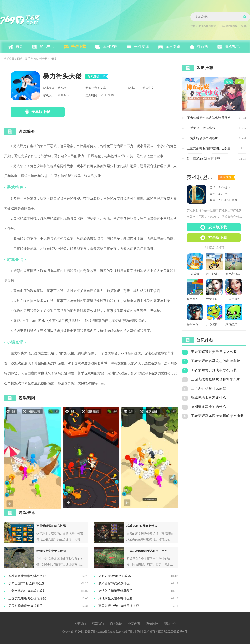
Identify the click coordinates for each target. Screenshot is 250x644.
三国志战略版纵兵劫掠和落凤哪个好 (218, 379)
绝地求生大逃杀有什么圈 (116, 598)
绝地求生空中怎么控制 (51, 551)
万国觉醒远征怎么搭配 (51, 526)
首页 (19, 46)
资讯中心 (47, 46)
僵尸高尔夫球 (234, 274)
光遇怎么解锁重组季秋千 (116, 591)
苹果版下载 (218, 238)
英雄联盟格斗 (201, 177)
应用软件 (110, 46)
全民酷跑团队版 (195, 299)
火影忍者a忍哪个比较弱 (115, 576)
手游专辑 (141, 46)
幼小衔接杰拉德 (207, 26)
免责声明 (134, 624)
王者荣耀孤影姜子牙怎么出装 (214, 352)
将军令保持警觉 (195, 324)
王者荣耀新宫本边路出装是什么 (209, 118)
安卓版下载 (41, 112)
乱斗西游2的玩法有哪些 (203, 159)
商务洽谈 (116, 624)
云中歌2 (234, 299)
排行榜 (202, 46)
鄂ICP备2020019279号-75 (172, 632)
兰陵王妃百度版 (214, 299)
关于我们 (80, 624)
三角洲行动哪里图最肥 (202, 138)
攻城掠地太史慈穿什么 (209, 398)
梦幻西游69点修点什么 (114, 583)
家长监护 (152, 624)
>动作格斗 (44, 59)
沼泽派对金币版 (229, 26)
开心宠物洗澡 (214, 324)
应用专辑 (173, 46)
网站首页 (22, 59)
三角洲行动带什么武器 (209, 388)
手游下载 (79, 46)
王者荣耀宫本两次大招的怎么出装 (217, 416)
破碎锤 (195, 274)
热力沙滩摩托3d (214, 274)
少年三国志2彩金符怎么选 (26, 583)
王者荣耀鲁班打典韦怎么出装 (214, 370)
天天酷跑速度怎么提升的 (26, 606)
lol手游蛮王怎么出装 (201, 128)
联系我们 (98, 624)
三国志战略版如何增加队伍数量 (209, 148)
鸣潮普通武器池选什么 (209, 407)
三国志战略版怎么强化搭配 (27, 598)
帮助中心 (170, 624)
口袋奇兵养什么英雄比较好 (27, 591)
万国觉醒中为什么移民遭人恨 (119, 606)
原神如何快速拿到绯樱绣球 (27, 576)
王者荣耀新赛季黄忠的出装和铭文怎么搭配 (218, 361)
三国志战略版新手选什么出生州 (147, 551)
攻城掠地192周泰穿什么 (142, 526)
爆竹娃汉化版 (234, 324)
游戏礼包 (232, 46)
